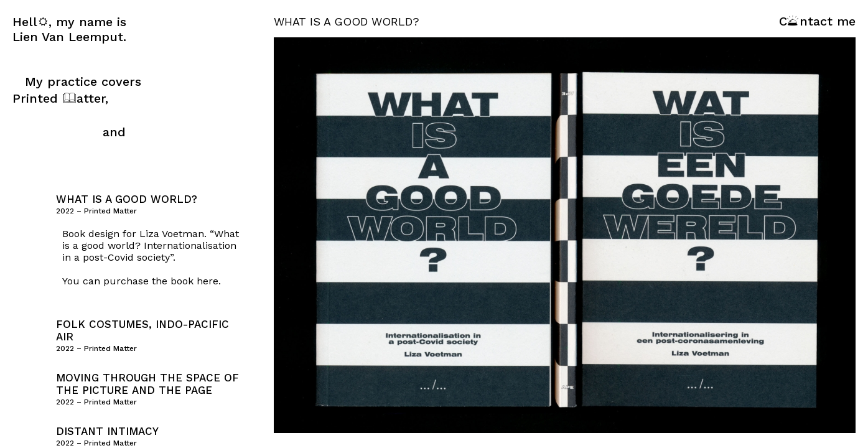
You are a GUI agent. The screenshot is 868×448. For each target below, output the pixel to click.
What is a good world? (127, 199)
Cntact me (817, 21)
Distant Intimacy (107, 431)
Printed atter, (60, 98)
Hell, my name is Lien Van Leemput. (69, 29)
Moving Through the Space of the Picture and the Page (147, 384)
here (208, 281)
